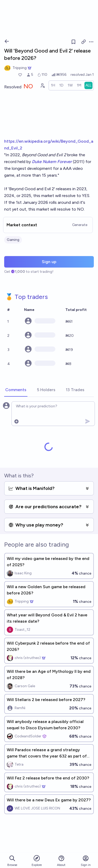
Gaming (13, 240)
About (61, 861)
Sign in (86, 861)
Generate (80, 225)
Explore (37, 861)
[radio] (53, 85)
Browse (12, 861)
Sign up (49, 262)
